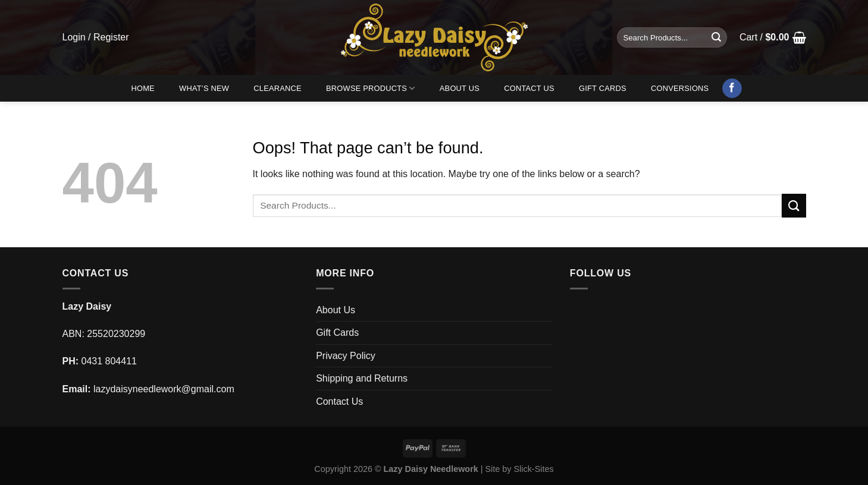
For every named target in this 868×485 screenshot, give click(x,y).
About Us (460, 88)
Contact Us (529, 88)
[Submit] (716, 37)
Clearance (278, 88)
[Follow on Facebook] (732, 89)
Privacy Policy (346, 356)
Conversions (680, 88)
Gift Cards (603, 88)
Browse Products (371, 88)
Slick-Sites (533, 469)
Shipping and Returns (362, 378)
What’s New (204, 88)
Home (142, 88)
